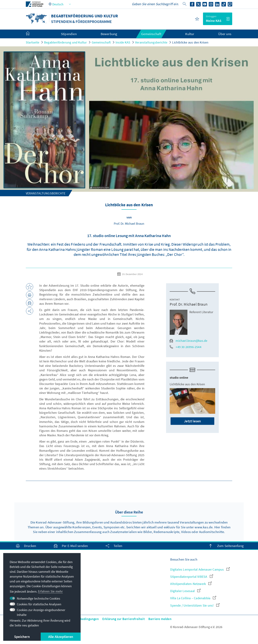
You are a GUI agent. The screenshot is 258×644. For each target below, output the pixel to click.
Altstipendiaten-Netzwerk (191, 584)
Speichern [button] (22, 637)
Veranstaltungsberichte (151, 42)
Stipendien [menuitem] (69, 34)
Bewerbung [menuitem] (109, 34)
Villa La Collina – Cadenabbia (193, 598)
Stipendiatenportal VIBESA (192, 577)
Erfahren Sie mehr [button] (50, 591)
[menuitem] (31, 34)
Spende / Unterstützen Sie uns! (195, 605)
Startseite (33, 42)
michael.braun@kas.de (188, 341)
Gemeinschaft (101, 42)
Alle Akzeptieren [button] (61, 637)
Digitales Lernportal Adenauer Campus (200, 569)
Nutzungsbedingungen (83, 619)
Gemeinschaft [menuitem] (151, 34)
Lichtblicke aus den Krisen (190, 42)
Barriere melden (160, 619)
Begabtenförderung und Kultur (65, 42)
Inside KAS (123, 42)
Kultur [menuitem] (190, 34)
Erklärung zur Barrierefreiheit (124, 619)
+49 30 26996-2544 (185, 347)
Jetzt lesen (192, 421)
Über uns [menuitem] (225, 34)
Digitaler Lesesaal (185, 591)
